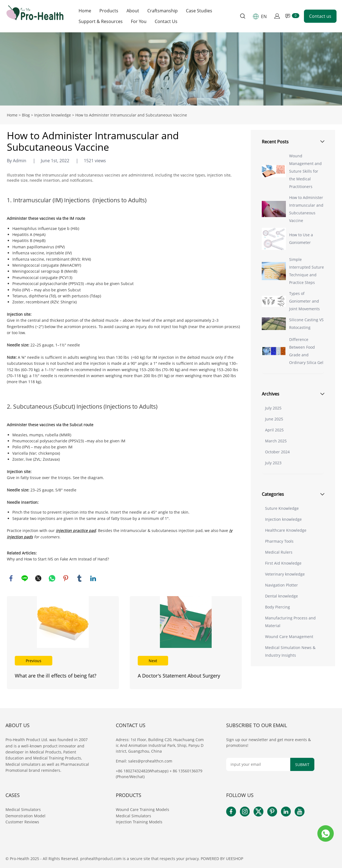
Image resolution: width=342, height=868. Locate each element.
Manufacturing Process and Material (290, 622)
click (171, 69)
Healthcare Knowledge (286, 530)
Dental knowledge (281, 596)
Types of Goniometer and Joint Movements (304, 301)
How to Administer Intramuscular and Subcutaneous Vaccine (306, 209)
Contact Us (166, 22)
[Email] (258, 764)
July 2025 (273, 408)
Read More (63, 643)
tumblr (79, 578)
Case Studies (199, 11)
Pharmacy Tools (279, 541)
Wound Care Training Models (143, 809)
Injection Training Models (139, 822)
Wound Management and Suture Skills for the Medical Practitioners (305, 171)
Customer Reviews (22, 822)
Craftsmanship (163, 11)
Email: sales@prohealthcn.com (144, 761)
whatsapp (52, 578)
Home (85, 11)
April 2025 (274, 430)
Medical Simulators (24, 809)
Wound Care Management (289, 637)
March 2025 (276, 441)
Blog (26, 115)
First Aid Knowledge (283, 563)
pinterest (66, 578)
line (25, 578)
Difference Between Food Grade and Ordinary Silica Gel (306, 351)
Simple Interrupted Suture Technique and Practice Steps (307, 271)
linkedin (93, 578)
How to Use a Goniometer (301, 239)
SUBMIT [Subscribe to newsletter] (302, 765)
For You (139, 22)
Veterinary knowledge (285, 574)
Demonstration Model (25, 816)
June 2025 (274, 419)
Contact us (320, 16)
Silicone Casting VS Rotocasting (306, 324)
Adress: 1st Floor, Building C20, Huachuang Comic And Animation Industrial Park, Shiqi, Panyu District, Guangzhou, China (160, 745)
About (133, 11)
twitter (38, 578)
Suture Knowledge (282, 508)
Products (109, 11)
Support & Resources (101, 22)
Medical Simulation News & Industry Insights (290, 651)
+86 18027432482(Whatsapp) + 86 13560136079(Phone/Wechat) (159, 774)
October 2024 (277, 452)
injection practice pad (76, 530)
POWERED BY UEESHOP (222, 859)
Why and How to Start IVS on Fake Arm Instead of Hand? (58, 559)
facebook (11, 578)
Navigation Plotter (281, 585)
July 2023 (273, 463)
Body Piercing (278, 607)
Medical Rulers (279, 552)
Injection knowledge (53, 115)
